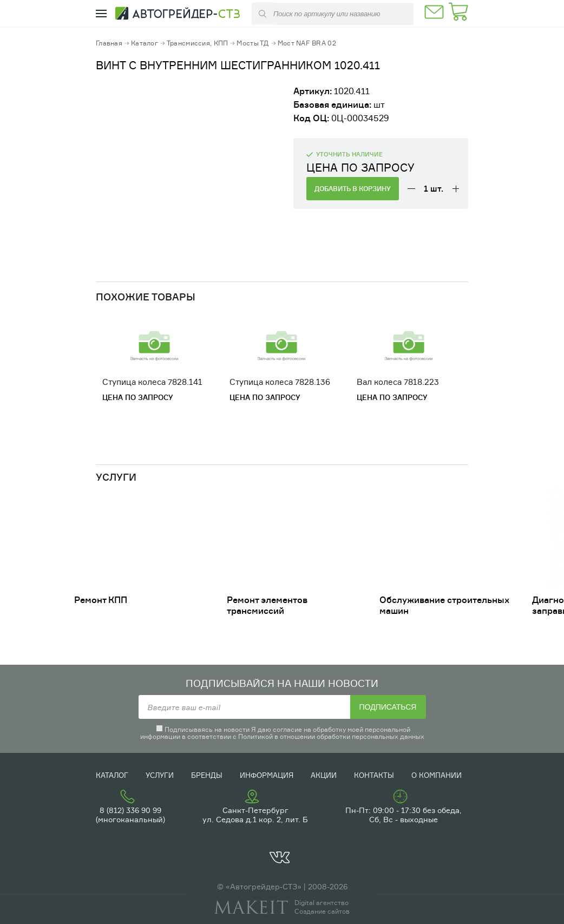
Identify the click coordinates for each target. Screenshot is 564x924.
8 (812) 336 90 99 (130, 810)
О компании (437, 775)
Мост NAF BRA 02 (307, 43)
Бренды (207, 775)
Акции (324, 775)
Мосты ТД (253, 43)
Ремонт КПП (101, 600)
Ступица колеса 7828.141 (152, 382)
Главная (109, 43)
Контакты (374, 775)
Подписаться (388, 707)
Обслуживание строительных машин (444, 605)
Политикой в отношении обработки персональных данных (331, 736)
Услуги (160, 775)
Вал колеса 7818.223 (398, 382)
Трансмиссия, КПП (197, 43)
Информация (267, 775)
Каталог (145, 43)
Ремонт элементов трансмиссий (267, 605)
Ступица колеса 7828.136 (280, 382)
